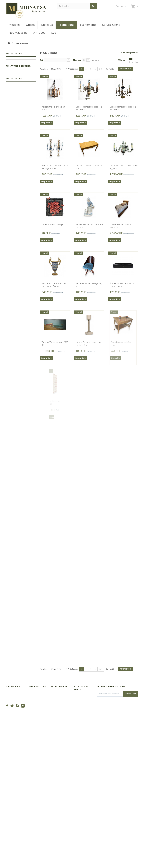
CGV (31, 811)
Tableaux (13, 66)
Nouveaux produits (18, 83)
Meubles (13, 70)
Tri (41, 60)
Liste (136, 60)
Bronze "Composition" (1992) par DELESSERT (29, 603)
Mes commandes (59, 807)
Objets (12, 75)
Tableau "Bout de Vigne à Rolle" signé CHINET (29, 645)
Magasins (33, 816)
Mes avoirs (56, 819)
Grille (131, 60)
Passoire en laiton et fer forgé (28, 426)
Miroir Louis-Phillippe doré (29, 569)
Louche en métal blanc (28, 498)
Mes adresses (58, 823)
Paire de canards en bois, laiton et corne (29, 462)
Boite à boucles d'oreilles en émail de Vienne (28, 282)
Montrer (77, 60)
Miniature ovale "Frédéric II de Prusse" (29, 727)
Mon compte (59, 802)
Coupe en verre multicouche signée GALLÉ (29, 685)
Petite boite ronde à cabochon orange (28, 168)
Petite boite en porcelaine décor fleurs (29, 243)
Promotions (14, 62)
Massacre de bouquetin (28, 92)
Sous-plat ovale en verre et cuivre (29, 390)
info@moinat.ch (81, 831)
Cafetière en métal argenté (29, 535)
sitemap (32, 828)
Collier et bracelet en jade (28, 322)
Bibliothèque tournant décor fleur (28, 130)
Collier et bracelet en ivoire (28, 356)
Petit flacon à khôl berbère (29, 208)
